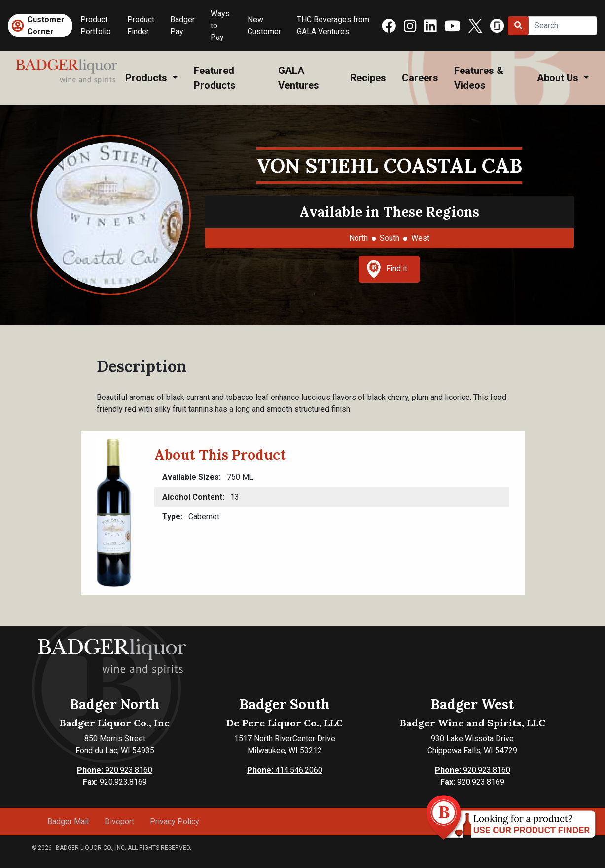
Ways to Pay (220, 25)
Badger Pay (182, 25)
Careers (420, 78)
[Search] (563, 26)
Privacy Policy (175, 821)
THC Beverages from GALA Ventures (333, 25)
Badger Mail (68, 821)
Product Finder (141, 25)
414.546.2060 (285, 770)
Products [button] (147, 78)
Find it (387, 269)
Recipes (368, 78)
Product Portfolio (96, 25)
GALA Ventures (299, 78)
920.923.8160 (115, 770)
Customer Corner (46, 25)
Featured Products (215, 78)
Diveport (119, 821)
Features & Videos (479, 78)
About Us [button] (559, 78)
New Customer (264, 25)
